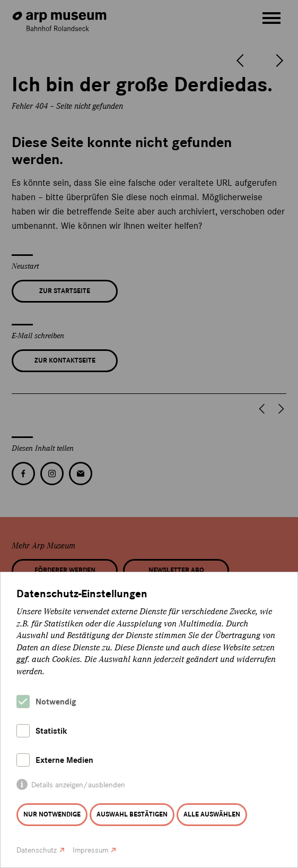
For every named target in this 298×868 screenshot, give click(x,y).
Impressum (90, 850)
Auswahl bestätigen (132, 814)
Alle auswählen (212, 814)
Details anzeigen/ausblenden (78, 785)
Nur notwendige (52, 814)
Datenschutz (37, 850)
